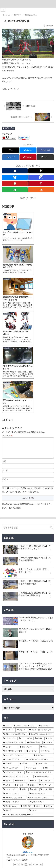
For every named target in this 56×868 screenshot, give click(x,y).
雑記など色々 (8, 128)
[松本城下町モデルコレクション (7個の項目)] (41, 629)
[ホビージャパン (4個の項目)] (29, 641)
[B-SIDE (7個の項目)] (39, 633)
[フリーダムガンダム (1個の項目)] (15, 688)
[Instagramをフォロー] (41, 177)
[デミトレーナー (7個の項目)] (10, 633)
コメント (7, 326)
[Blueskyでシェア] (28, 150)
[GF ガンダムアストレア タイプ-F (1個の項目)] (18, 671)
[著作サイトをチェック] (15, 171)
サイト (5, 374)
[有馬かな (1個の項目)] (48, 701)
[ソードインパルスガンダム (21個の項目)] (25, 620)
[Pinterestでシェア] (28, 157)
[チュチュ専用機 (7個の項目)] (26, 633)
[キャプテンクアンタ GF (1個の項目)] (13, 667)
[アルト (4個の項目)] (47, 641)
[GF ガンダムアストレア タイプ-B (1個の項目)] (39, 667)
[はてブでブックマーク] (11, 157)
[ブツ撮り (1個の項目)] (20, 680)
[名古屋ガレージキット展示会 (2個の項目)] (40, 654)
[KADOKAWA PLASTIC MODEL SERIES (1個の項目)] (28, 709)
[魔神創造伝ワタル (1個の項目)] (44, 671)
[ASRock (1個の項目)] (26, 659)
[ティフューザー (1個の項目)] (10, 684)
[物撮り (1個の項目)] (24, 684)
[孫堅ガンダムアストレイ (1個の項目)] (14, 692)
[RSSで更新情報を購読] (41, 190)
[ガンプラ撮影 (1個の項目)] (47, 684)
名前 (4, 356)
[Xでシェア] (11, 150)
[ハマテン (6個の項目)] (48, 637)
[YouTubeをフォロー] (15, 184)
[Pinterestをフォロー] (41, 184)
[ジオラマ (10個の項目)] (22, 625)
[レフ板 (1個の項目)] (34, 684)
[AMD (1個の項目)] (34, 675)
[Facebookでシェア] (45, 150)
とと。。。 (28, 746)
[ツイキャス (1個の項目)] (33, 663)
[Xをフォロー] (41, 171)
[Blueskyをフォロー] (15, 177)
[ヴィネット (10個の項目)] (9, 625)
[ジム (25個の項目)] (7, 620)
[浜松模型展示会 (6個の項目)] (34, 637)
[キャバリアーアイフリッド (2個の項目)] (17, 650)
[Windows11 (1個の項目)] (21, 675)
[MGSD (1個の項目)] (38, 701)
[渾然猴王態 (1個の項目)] (26, 701)
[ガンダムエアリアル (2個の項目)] (14, 654)
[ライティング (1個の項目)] (46, 680)
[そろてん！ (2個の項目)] (47, 646)
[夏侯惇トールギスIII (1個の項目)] (15, 697)
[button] (45, 157)
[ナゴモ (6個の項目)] (49, 633)
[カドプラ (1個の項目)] (41, 705)
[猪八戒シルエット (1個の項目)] (11, 701)
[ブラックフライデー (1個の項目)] (13, 663)
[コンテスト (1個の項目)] (47, 675)
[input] (28, 422)
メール (5, 365)
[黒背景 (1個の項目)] (32, 680)
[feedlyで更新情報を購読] (15, 190)
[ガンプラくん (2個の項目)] (43, 650)
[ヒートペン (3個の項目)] (33, 646)
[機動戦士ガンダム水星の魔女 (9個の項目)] (15, 629)
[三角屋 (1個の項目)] (8, 680)
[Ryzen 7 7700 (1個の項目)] (44, 659)
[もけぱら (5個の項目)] (10, 641)
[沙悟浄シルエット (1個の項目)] (41, 697)
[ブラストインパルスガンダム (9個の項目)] (41, 625)
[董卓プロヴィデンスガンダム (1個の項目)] (40, 692)
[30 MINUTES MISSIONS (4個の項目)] (14, 646)
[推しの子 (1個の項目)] (15, 705)
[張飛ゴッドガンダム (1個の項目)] (41, 688)
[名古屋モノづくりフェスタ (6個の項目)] (14, 637)
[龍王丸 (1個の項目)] (8, 675)
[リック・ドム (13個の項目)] (46, 620)
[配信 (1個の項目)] (48, 663)
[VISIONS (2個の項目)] (10, 659)
